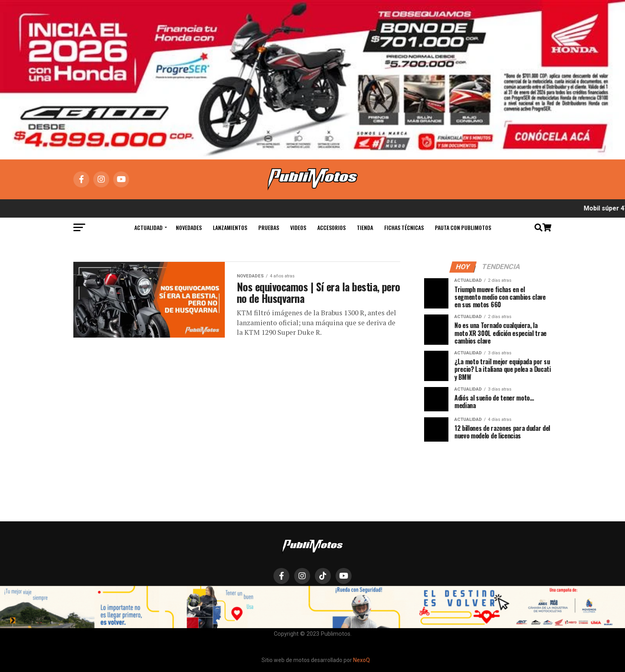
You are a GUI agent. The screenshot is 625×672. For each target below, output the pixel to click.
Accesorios (331, 227)
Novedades (189, 227)
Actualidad (148, 227)
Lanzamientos (230, 227)
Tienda (365, 227)
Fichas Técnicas (404, 227)
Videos (298, 227)
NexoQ (362, 660)
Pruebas (269, 227)
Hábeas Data (372, 598)
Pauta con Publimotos (463, 227)
